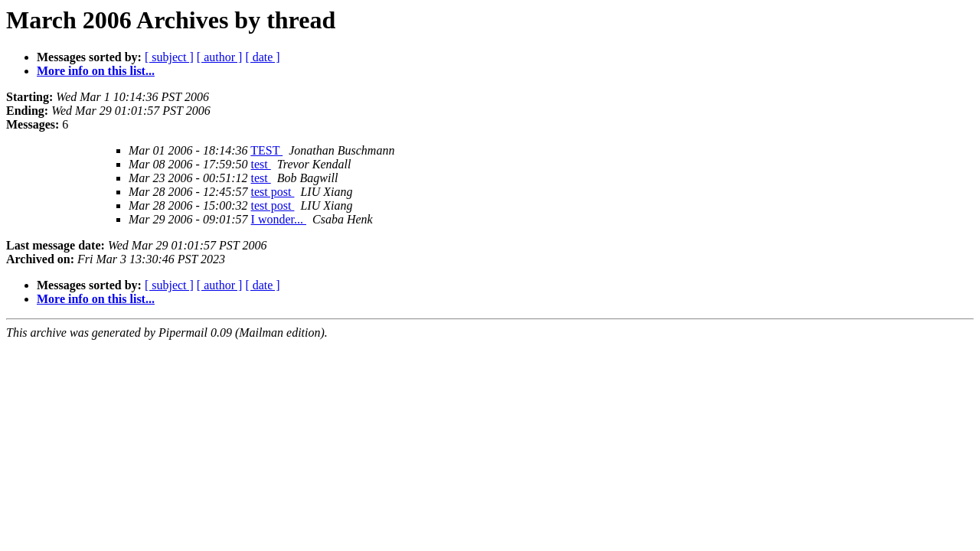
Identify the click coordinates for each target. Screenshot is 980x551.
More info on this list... (96, 71)
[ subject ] (169, 57)
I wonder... (279, 219)
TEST (266, 150)
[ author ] (220, 57)
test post (273, 192)
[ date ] (262, 57)
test (261, 164)
